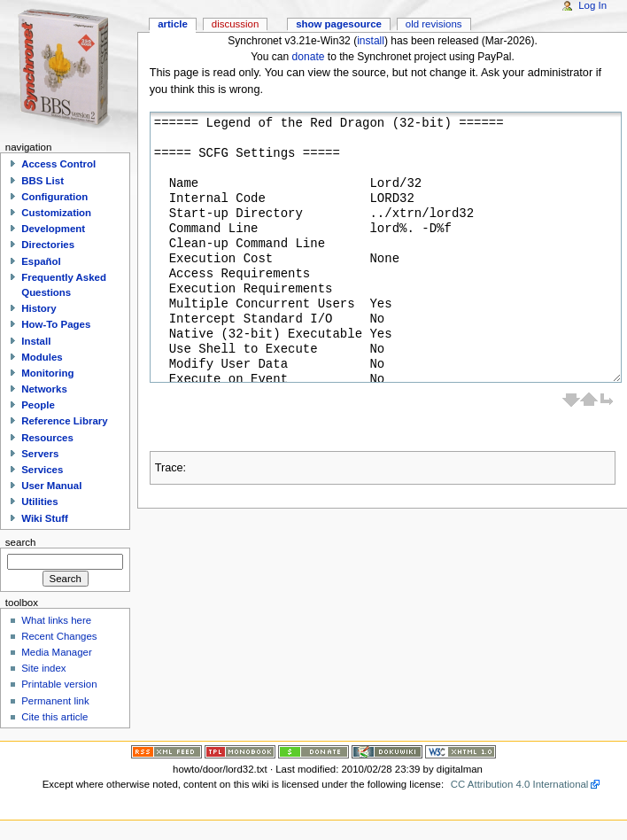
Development (53, 229)
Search (21, 542)
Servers (40, 454)
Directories (48, 245)
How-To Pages (56, 324)
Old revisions (434, 24)
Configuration (54, 197)
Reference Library (64, 421)
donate (309, 57)
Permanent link (55, 701)
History (39, 308)
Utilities (39, 502)
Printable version (59, 684)
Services (42, 470)
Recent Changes (59, 636)
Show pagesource (339, 24)
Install (36, 341)
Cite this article (54, 717)
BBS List (43, 181)
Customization (56, 213)
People (38, 405)
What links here (56, 620)
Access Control (58, 164)
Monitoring (47, 373)
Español (41, 261)
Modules (42, 357)
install (371, 41)
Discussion (235, 24)
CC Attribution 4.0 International (520, 784)
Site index (43, 668)
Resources (47, 438)
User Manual (51, 486)
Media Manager (57, 652)
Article (173, 24)
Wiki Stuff (45, 518)
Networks (44, 389)
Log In (592, 5)
